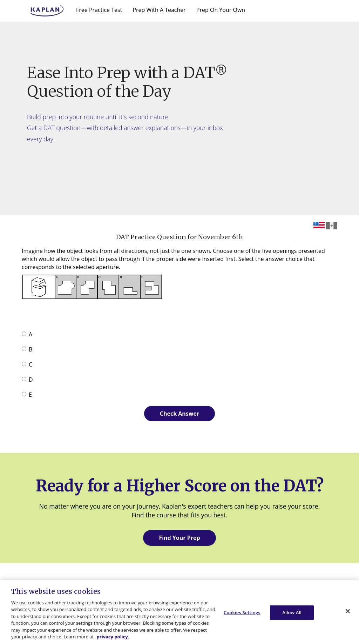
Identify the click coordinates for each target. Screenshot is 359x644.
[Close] (348, 611)
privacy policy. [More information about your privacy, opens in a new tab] (113, 637)
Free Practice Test (99, 10)
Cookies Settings (242, 612)
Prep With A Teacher (159, 10)
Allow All (292, 612)
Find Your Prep (179, 538)
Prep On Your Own (221, 10)
